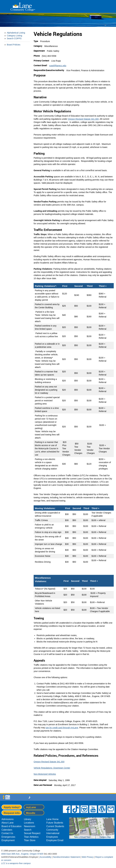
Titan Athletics (31, 837)
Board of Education (12, 826)
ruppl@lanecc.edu (58, 66)
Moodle (31, 813)
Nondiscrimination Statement (66, 857)
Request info (12, 813)
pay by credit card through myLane (62, 728)
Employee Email (55, 840)
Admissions (8, 819)
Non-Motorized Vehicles (45, 774)
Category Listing (14, 36)
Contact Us (7, 833)
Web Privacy (88, 857)
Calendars (7, 830)
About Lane (8, 823)
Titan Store (30, 840)
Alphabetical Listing (16, 33)
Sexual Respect (32, 833)
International (53, 833)
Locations (29, 823)
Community (52, 830)
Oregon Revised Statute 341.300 (83, 119)
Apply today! (12, 807)
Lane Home (52, 819)
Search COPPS (14, 38)
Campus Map (105, 837)
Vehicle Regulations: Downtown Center (52, 768)
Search (28, 830)
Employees (52, 837)
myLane (31, 807)
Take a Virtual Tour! (82, 837)
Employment (8, 840)
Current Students (55, 826)
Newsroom (30, 826)
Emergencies (8, 837)
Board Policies (14, 45)
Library (28, 819)
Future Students (55, 823)
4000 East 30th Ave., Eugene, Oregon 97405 (22, 854)
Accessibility (46, 857)
